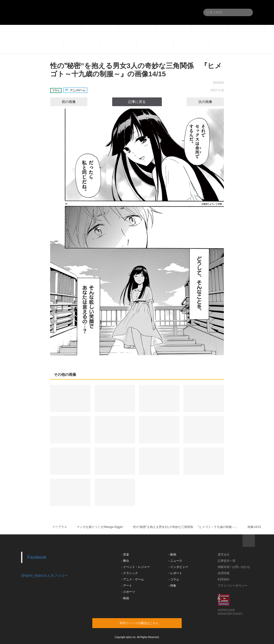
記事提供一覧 (227, 561)
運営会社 (224, 555)
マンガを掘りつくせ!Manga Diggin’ (100, 527)
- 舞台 (125, 561)
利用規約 (224, 579)
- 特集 (172, 586)
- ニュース (175, 561)
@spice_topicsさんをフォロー (45, 575)
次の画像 (210, 102)
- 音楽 (125, 555)
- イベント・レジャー (136, 567)
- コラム (174, 579)
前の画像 (64, 102)
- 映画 (125, 598)
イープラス (60, 527)
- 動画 (172, 555)
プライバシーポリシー (233, 586)
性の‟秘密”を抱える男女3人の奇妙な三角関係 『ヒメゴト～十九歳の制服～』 (186, 527)
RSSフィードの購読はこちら (146, 623)
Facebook (37, 557)
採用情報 (224, 573)
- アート (127, 586)
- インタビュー (178, 567)
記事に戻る (137, 102)
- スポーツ (128, 592)
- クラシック (130, 573)
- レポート (175, 573)
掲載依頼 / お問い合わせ (234, 567)
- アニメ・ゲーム (133, 579)
